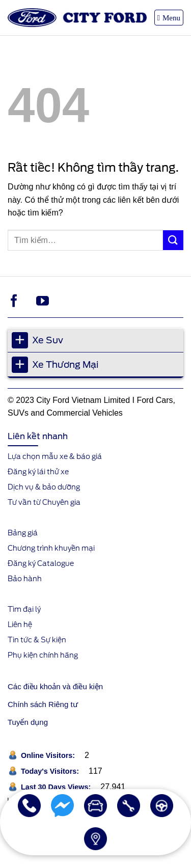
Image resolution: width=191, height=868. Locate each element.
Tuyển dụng (28, 722)
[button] (169, 18)
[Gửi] (173, 240)
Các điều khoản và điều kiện (55, 686)
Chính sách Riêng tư (43, 704)
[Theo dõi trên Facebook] (14, 302)
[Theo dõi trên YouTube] (43, 302)
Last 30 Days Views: (57, 787)
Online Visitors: (49, 755)
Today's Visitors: (51, 771)
